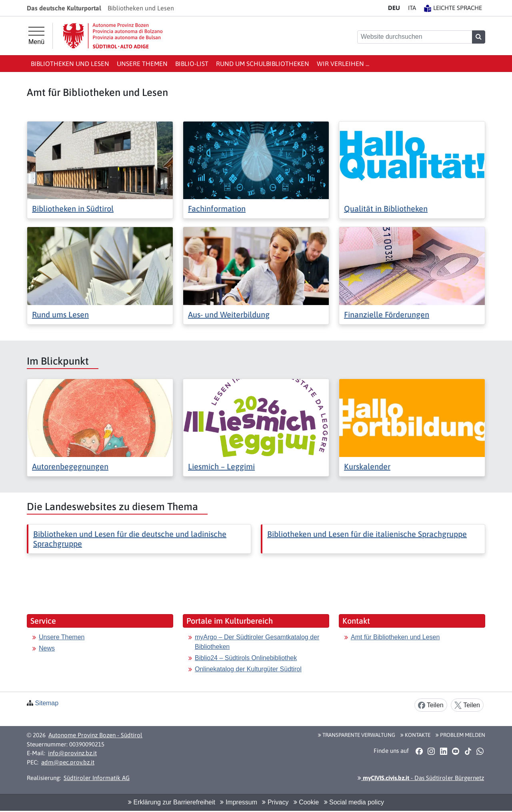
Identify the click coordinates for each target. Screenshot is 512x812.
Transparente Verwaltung (357, 735)
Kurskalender (367, 466)
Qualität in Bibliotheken (386, 208)
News (47, 648)
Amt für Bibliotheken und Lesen (395, 637)
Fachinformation (217, 208)
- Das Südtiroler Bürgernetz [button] (421, 778)
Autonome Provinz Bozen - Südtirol (95, 735)
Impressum (239, 802)
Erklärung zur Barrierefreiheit (172, 802)
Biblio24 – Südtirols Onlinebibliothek (246, 658)
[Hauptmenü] (36, 36)
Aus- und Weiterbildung (229, 314)
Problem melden (460, 735)
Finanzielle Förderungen (387, 314)
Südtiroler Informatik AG (97, 778)
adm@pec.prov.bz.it (68, 762)
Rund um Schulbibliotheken (263, 64)
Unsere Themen (142, 64)
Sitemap (47, 703)
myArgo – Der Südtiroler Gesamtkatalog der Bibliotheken (257, 642)
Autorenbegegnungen (70, 466)
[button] (419, 751)
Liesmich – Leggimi (221, 466)
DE (394, 8)
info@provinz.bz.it (72, 753)
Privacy (275, 802)
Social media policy (354, 802)
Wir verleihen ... (343, 64)
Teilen (431, 705)
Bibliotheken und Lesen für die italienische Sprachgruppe (367, 534)
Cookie (306, 802)
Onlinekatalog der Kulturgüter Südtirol (248, 669)
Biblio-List (192, 64)
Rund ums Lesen (60, 314)
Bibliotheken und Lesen (70, 64)
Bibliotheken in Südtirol (73, 208)
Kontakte (415, 735)
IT (412, 8)
